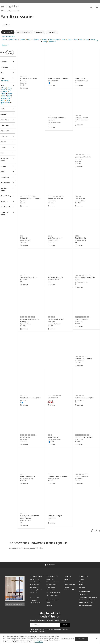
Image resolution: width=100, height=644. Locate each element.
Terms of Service (37, 604)
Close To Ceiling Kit (60, 489)
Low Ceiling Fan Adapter (87, 415)
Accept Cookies (81, 639)
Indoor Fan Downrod (36, 192)
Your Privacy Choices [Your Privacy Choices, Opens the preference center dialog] (67, 639)
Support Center (34, 552)
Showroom (68, 555)
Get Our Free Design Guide (15, 576)
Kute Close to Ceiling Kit (87, 379)
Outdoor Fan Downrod (86, 305)
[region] (50, 639)
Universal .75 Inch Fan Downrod (36, 78)
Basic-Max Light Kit (35, 229)
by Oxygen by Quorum (84, 118)
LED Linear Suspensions (86, 578)
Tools (48, 576)
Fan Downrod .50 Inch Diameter (36, 306)
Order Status (33, 566)
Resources (49, 579)
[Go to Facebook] (38, 611)
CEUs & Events (51, 563)
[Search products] (91, 7)
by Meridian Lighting (34, 268)
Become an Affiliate (70, 563)
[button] (2, 7)
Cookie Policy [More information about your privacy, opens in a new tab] (39, 642)
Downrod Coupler (59, 305)
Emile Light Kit (83, 77)
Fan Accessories (16, 11)
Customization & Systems (54, 566)
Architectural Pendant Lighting (88, 570)
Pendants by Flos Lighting (87, 576)
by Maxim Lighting (83, 194)
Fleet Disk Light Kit (35, 452)
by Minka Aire (81, 157)
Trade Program (51, 560)
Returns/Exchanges (35, 555)
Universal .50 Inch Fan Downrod (61, 154)
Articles (81, 552)
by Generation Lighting (35, 155)
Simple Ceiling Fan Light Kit (62, 343)
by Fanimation (32, 194)
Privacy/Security (34, 560)
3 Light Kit (81, 192)
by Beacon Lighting (58, 454)
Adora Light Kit (58, 415)
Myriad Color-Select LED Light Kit (87, 115)
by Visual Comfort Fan (84, 79)
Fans (10, 11)
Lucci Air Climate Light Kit (63, 452)
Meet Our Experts (70, 558)
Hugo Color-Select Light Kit (62, 78)
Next (100, 504)
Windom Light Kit (35, 153)
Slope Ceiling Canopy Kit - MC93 (63, 267)
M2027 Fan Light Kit (35, 266)
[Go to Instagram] (49, 611)
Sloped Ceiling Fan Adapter (85, 154)
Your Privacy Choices (36, 563)
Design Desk (50, 552)
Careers (67, 560)
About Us (67, 552)
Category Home (5, 11)
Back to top (50, 538)
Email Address (36, 598)
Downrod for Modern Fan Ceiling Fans (87, 267)
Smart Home (7, 25)
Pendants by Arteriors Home (87, 573)
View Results (17, 53)
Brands (81, 558)
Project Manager (51, 558)
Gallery (81, 555)
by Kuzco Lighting (58, 81)
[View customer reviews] (58, 611)
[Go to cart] (97, 6)
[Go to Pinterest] (43, 611)
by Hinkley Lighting (33, 494)
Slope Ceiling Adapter (86, 229)
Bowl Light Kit (58, 229)
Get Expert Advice (35, 576)
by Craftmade (82, 231)
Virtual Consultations (53, 555)
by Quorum (31, 81)
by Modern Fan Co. (83, 270)
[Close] (97, 638)
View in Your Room (52, 568)
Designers (82, 560)
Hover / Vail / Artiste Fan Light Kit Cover (37, 490)
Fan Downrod (58, 192)
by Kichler (80, 344)
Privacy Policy (65, 602)
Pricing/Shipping (34, 558)
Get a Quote (33, 573)
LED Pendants (83, 568)
